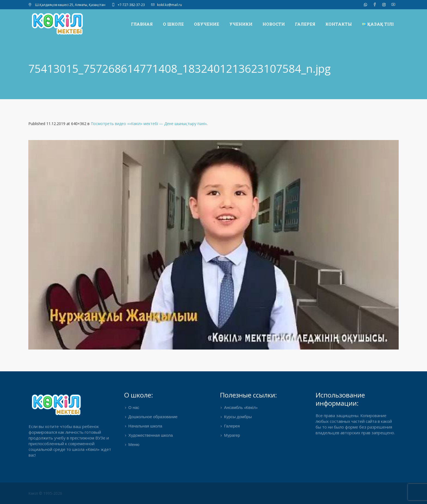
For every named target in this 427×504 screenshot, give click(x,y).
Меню (134, 445)
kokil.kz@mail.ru (170, 5)
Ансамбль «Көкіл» (241, 408)
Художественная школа (150, 436)
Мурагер (232, 436)
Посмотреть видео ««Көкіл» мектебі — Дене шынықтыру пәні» (149, 124)
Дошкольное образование (153, 417)
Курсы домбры (238, 417)
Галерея (232, 426)
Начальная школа (145, 426)
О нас (134, 408)
